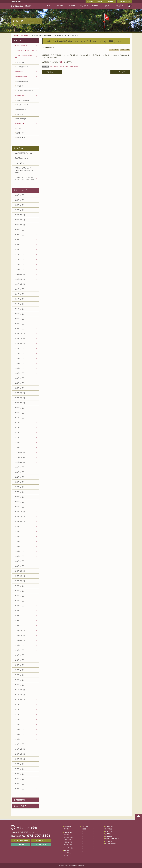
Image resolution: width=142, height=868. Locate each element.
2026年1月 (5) (19, 210)
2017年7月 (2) (19, 714)
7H (83, 846)
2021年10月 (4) (20, 462)
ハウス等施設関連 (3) (22, 67)
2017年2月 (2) (19, 739)
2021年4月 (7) (19, 492)
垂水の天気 (41, 845)
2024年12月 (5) (20, 274)
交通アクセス (100, 2)
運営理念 (67, 829)
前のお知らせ (123, 72)
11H (93, 831)
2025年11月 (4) (20, 220)
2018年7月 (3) (19, 655)
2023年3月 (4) (19, 378)
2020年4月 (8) (19, 551)
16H (93, 844)
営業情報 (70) (19, 95)
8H (83, 849)
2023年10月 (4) (20, 343)
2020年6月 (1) (19, 541)
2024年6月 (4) (19, 304)
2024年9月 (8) (19, 289)
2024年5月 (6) (19, 309)
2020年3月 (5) (19, 556)
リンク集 (20, 845)
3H (83, 836)
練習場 (66, 855)
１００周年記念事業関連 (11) (25, 91)
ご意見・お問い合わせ (124, 2)
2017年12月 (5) (20, 690)
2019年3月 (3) (19, 616)
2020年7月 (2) (19, 536)
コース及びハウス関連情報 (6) (24, 56)
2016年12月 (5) (20, 749)
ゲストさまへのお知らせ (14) (24, 50)
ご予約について (69, 840)
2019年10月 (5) (20, 581)
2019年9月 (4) (19, 586)
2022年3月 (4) (19, 437)
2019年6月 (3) (19, 601)
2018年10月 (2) (20, 640)
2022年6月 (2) (19, 423)
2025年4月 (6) (19, 254)
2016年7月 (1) (19, 774)
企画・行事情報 (114, 50)
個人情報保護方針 (111, 844)
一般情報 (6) (19, 72)
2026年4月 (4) (19, 195)
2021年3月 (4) (19, 497)
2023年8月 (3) (19, 353)
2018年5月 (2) (19, 665)
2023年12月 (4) (20, 334)
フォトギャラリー (22, 806)
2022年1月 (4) (19, 447)
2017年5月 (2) (19, 724)
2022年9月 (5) (19, 408)
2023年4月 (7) (19, 373)
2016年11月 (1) (20, 754)
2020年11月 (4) (20, 517)
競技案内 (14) (20, 133)
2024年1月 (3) (19, 329)
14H (93, 839)
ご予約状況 (111, 2)
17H (93, 846)
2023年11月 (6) (20, 339)
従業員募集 (109, 836)
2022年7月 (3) (19, 418)
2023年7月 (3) (19, 358)
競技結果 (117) (21, 138)
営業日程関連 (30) (21, 119)
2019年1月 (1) (19, 625)
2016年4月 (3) (19, 784)
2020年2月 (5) (19, 561)
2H (83, 834)
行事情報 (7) (20, 86)
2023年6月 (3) (19, 363)
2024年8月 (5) (19, 294)
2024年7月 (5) (19, 299)
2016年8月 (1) (19, 769)
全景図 (84, 829)
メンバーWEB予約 (20, 841)
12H (93, 834)
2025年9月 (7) (19, 230)
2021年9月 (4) (19, 467)
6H (83, 844)
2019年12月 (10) (20, 571)
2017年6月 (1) (19, 719)
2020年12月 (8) (20, 512)
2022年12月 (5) (20, 393)
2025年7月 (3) (19, 240)
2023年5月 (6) (19, 368)
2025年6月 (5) (19, 245)
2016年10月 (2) (20, 759)
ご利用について (69, 832)
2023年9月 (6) (19, 348)
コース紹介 (85, 826)
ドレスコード (68, 845)
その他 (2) (19, 128)
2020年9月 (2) (19, 526)
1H (83, 831)
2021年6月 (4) (19, 482)
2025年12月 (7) (20, 215)
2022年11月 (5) (20, 398)
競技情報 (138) (20, 124)
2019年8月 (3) (19, 591)
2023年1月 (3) (19, 388)
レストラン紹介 (69, 848)
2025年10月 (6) (20, 225)
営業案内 (67, 835)
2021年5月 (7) (19, 487)
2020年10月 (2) (20, 522)
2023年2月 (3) (19, 383)
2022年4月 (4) (19, 433)
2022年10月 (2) (20, 403)
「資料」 (61, 62)
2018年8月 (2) (19, 650)
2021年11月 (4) (20, 457)
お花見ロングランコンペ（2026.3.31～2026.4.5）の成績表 (24, 170)
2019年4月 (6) (19, 611)
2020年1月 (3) (19, 566)
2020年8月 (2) (19, 531)
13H (93, 836)
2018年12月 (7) (20, 630)
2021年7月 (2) (19, 477)
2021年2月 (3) (19, 502)
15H (93, 841)
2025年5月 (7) (19, 249)
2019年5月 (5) (19, 606)
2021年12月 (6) (20, 452)
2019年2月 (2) (19, 620)
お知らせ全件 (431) (21, 45)
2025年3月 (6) (19, 259)
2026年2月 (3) (19, 205)
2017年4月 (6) (19, 729)
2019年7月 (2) (19, 596)
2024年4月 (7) (19, 314)
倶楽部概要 (67, 826)
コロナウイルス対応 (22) (23, 100)
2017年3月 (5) (19, 734)
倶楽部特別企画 (69, 837)
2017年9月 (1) (19, 705)
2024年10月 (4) (20, 284)
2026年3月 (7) (19, 200)
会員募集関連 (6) (21, 110)
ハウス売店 (67, 853)
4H (83, 839)
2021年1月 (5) (19, 507)
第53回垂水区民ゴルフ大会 (24, 153)
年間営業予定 (20, 800)
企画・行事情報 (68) (21, 77)
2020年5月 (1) (19, 546)
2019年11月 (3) (20, 576)
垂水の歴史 (109, 829)
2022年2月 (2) (19, 442)
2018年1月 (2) (19, 685)
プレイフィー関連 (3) (22, 105)
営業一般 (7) (20, 114)
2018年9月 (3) (19, 645)
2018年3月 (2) (19, 675)
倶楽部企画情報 (125, 50)
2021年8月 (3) (19, 472)
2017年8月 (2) (19, 710)
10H (93, 829)
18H (93, 849)
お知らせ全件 (54, 67)
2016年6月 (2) (19, 779)
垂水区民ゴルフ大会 (21, 158)
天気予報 (130, 6)
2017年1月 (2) (19, 744)
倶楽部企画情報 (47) (22, 81)
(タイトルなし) (20, 163)
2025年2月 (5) (19, 264)
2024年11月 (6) (20, 279)
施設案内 (67, 850)
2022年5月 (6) (19, 428)
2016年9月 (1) (19, 764)
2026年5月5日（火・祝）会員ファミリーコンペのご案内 (24, 178)
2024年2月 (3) (19, 324)
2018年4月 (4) (19, 670)
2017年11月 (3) (20, 695)
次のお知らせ (49, 72)
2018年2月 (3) (19, 680)
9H (83, 851)
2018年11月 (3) (20, 635)
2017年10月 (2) (20, 700)
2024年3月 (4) (19, 319)
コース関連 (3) (20, 62)
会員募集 (108, 834)
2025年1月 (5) (19, 269)
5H (83, 841)
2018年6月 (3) (19, 660)
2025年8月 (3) (19, 235)
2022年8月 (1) (19, 413)
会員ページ (90, 2)
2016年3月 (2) (19, 789)
